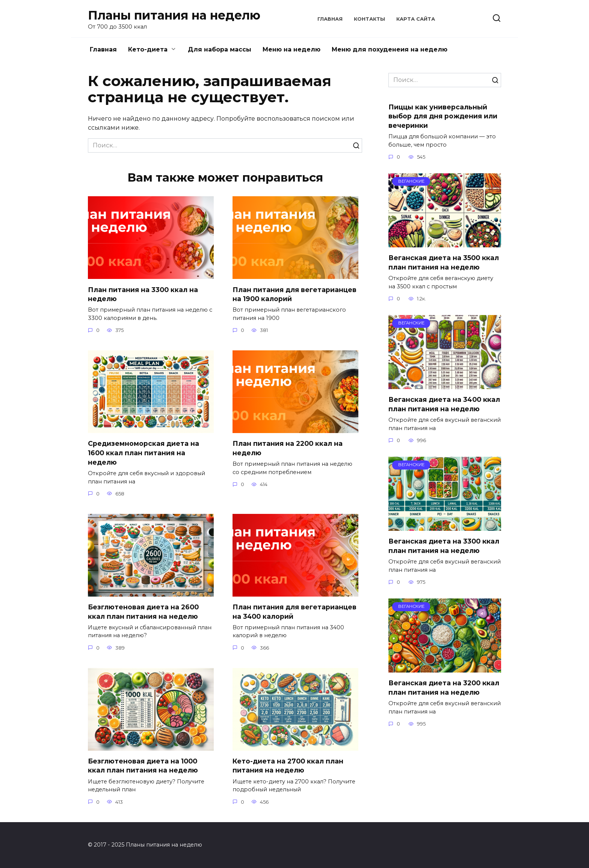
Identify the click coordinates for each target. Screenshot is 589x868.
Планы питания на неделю (174, 15)
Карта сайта (416, 19)
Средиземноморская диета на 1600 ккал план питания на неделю (143, 453)
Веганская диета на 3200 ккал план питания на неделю (444, 688)
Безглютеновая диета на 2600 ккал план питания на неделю (143, 612)
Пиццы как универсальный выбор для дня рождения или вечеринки (443, 116)
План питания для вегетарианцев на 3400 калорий (294, 612)
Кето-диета (148, 49)
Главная (330, 19)
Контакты (369, 19)
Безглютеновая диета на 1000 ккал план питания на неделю (143, 766)
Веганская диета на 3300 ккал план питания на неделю (444, 546)
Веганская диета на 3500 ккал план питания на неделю (444, 262)
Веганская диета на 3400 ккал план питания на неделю (444, 404)
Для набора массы (220, 49)
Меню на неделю (291, 49)
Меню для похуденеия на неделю (390, 49)
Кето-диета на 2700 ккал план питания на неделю (288, 766)
